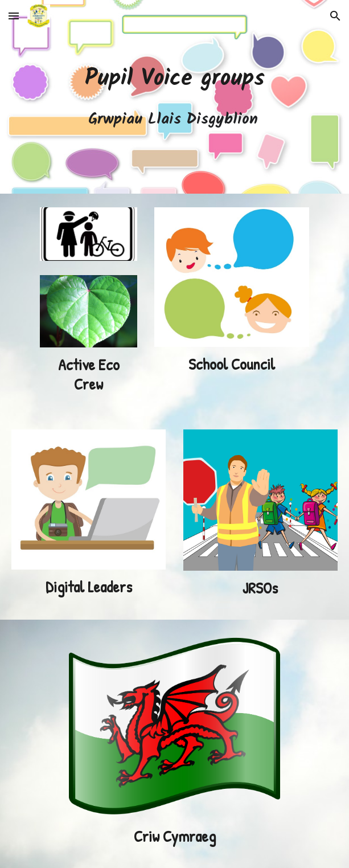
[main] (174, 97)
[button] (14, 16)
